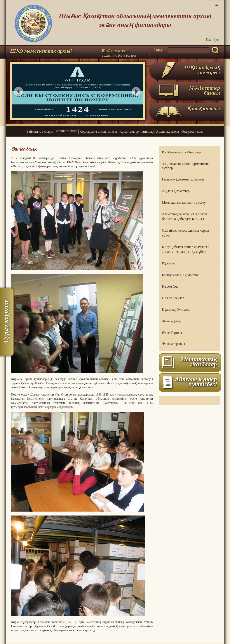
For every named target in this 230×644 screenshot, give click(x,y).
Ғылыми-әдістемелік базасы (183, 179)
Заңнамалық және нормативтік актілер (185, 166)
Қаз (209, 39)
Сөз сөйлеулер (173, 298)
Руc (216, 39)
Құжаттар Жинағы (176, 310)
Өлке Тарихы (172, 333)
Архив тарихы (67, 131)
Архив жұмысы (167, 131)
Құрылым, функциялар (136, 131)
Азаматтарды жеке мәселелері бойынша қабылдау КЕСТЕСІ (185, 216)
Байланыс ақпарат (40, 131)
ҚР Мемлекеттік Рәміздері (182, 152)
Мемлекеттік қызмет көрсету (184, 202)
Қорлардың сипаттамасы (98, 131)
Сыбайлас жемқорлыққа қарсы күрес (185, 233)
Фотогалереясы (173, 344)
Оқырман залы (193, 131)
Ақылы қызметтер (176, 191)
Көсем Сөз (170, 286)
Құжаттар (169, 263)
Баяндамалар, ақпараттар (181, 275)
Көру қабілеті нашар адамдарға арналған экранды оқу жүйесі (186, 249)
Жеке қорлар (172, 321)
